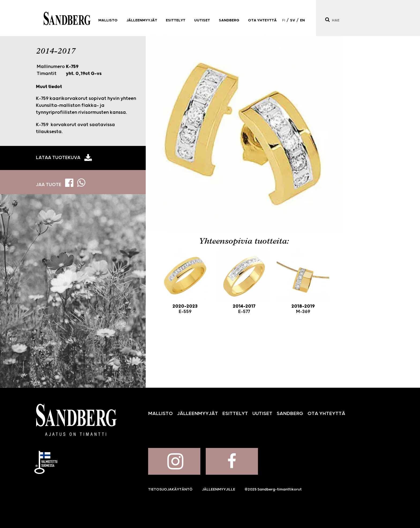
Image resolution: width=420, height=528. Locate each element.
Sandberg (67, 18)
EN (302, 20)
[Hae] (327, 20)
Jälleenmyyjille (219, 489)
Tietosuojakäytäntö (170, 489)
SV (293, 20)
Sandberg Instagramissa (174, 461)
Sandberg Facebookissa (232, 461)
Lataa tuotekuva (58, 158)
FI (284, 20)
